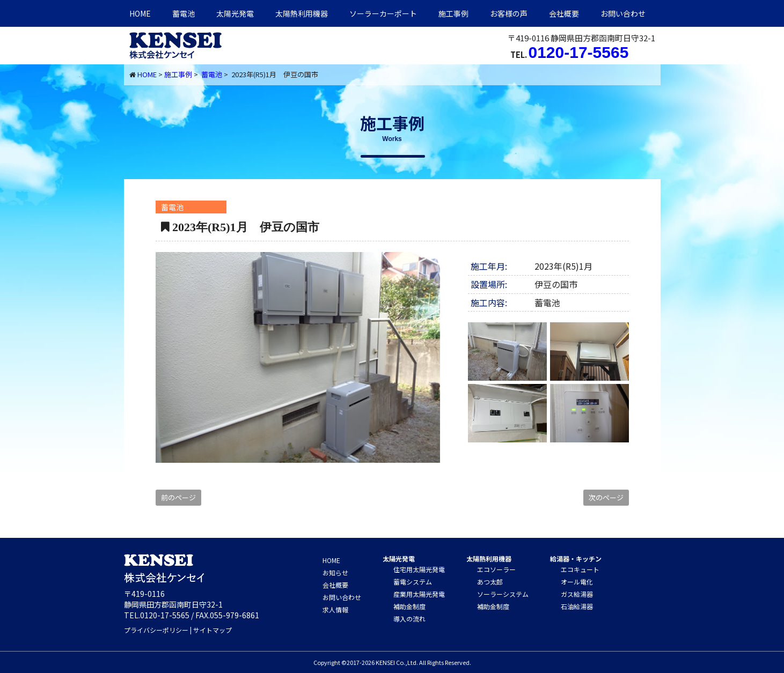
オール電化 (577, 582)
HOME (140, 13)
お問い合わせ (623, 13)
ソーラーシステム (503, 594)
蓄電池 (184, 13)
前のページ (178, 497)
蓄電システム (413, 582)
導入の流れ (409, 619)
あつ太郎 (490, 582)
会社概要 (564, 13)
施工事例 (453, 13)
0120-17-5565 (579, 52)
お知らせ (335, 572)
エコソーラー (496, 569)
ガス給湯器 (577, 594)
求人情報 (335, 609)
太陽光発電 (235, 13)
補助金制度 (409, 606)
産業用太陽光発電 (419, 594)
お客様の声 (509, 13)
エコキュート (580, 569)
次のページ (606, 497)
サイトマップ (213, 630)
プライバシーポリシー (156, 630)
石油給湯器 (577, 606)
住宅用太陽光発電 (419, 569)
